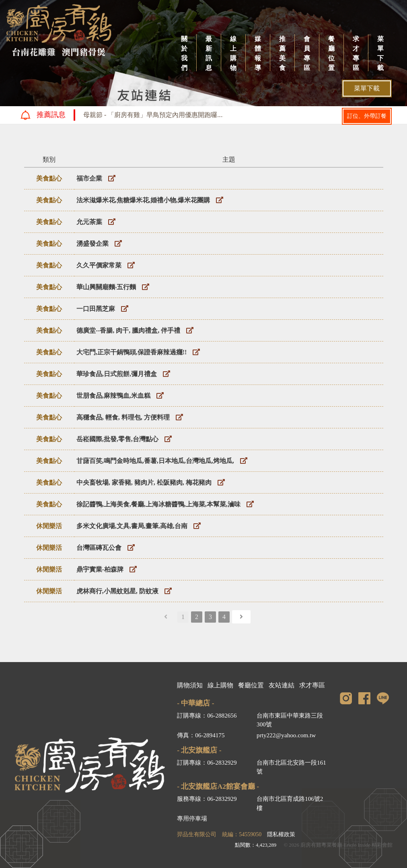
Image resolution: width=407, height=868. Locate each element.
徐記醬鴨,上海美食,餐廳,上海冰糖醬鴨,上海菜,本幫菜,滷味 (158, 504)
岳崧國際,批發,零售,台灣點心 (117, 439)
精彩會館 (382, 845)
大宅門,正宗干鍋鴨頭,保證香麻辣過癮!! (132, 352)
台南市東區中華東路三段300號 (290, 720)
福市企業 (89, 178)
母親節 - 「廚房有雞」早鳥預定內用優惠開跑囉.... (153, 115)
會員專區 (307, 53)
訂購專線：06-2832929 (207, 762)
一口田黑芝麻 (96, 309)
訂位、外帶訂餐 (367, 116)
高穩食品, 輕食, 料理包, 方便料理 (123, 417)
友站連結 (282, 685)
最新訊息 (209, 53)
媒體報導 (258, 53)
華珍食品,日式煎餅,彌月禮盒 (117, 374)
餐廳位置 (331, 53)
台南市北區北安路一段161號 (291, 767)
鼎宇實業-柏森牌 (100, 569)
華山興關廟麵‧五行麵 (106, 287)
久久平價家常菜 (99, 265)
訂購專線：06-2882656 (207, 715)
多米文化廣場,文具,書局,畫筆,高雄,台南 (132, 526)
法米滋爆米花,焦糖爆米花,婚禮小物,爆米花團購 (143, 200)
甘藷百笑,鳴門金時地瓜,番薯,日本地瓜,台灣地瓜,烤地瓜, (155, 461)
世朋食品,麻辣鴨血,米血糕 (113, 396)
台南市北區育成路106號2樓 (290, 803)
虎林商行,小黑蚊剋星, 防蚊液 (117, 591)
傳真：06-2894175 (201, 735)
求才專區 (356, 53)
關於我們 (184, 53)
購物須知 (190, 685)
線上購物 (233, 53)
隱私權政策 (281, 834)
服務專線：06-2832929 (207, 799)
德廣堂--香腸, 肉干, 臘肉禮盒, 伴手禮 (128, 330)
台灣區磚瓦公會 (99, 548)
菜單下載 (380, 53)
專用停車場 (192, 818)
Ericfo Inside (357, 845)
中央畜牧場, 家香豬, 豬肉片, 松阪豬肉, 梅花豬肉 (144, 482)
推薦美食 (282, 53)
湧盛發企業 (92, 244)
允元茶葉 (89, 222)
